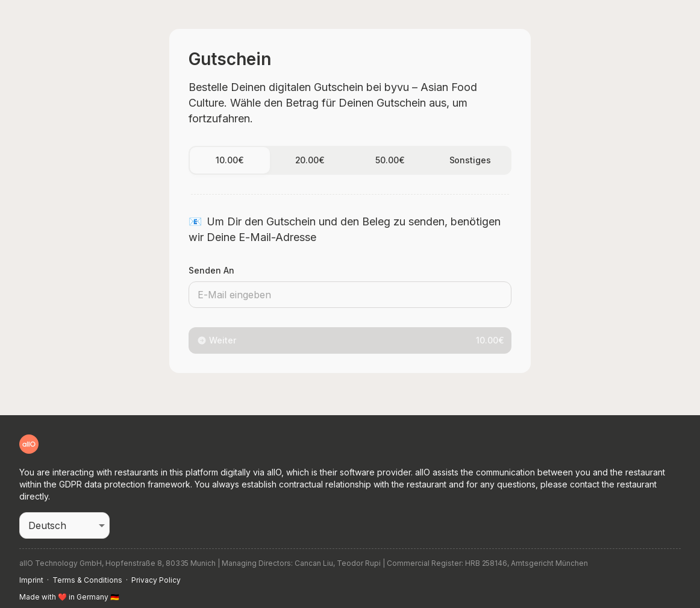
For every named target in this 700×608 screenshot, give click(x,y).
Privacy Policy (156, 580)
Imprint (31, 580)
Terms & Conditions (87, 580)
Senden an (211, 270)
